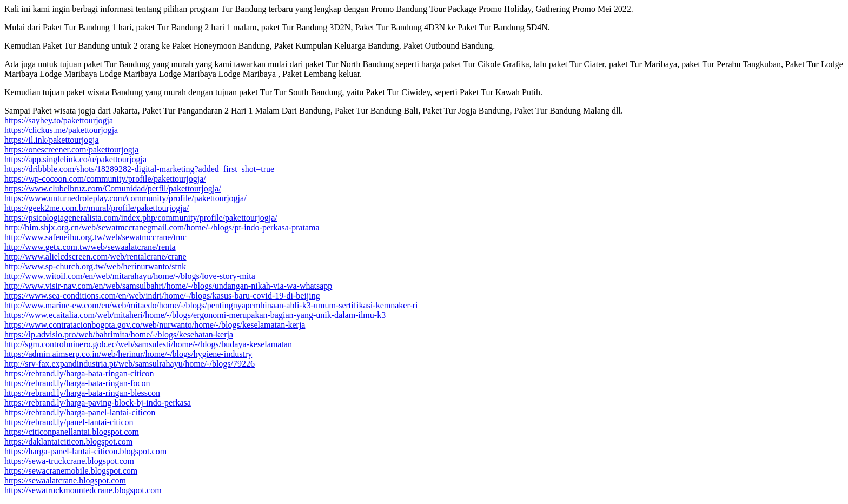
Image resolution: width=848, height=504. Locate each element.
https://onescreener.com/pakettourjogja (71, 150)
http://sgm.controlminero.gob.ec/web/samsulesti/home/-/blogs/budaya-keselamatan (148, 344)
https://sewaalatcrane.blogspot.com (65, 480)
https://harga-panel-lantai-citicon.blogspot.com (85, 451)
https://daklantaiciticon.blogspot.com (68, 442)
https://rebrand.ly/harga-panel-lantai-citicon (80, 412)
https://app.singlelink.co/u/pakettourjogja (75, 159)
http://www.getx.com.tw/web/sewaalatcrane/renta (90, 247)
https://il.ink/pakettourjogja (52, 140)
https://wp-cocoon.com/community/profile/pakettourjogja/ (105, 179)
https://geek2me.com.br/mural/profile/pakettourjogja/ (97, 208)
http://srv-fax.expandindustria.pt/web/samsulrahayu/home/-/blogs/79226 (130, 364)
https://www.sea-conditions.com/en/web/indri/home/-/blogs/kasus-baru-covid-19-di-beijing (162, 296)
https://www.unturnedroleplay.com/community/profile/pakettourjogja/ (125, 198)
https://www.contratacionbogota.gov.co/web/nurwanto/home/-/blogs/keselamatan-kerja (155, 325)
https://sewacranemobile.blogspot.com (71, 471)
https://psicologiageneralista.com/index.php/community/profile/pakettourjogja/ (141, 218)
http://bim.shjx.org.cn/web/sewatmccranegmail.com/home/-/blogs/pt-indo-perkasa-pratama (162, 227)
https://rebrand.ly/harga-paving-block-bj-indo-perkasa (98, 403)
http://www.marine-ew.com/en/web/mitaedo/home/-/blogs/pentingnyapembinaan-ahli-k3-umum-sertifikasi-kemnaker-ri (211, 305)
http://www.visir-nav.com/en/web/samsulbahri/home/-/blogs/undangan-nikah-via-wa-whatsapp (168, 286)
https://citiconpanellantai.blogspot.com (72, 432)
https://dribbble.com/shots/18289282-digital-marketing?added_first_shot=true (139, 169)
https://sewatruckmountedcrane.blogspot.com (83, 490)
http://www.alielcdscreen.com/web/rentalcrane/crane (95, 257)
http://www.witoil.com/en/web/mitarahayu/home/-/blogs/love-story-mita (130, 276)
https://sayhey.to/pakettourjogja (59, 120)
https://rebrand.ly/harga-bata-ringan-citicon (79, 373)
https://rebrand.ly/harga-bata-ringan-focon (77, 383)
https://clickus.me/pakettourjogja (61, 130)
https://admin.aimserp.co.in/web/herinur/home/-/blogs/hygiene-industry (128, 354)
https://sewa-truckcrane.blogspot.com (69, 461)
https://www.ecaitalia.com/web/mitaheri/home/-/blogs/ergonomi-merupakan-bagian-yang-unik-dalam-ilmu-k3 (195, 315)
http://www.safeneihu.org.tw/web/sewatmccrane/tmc (95, 237)
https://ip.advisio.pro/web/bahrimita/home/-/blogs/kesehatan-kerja (119, 334)
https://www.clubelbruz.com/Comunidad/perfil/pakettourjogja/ (113, 188)
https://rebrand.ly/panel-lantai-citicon (69, 422)
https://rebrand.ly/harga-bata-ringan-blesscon (82, 393)
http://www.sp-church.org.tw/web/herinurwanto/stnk (95, 266)
